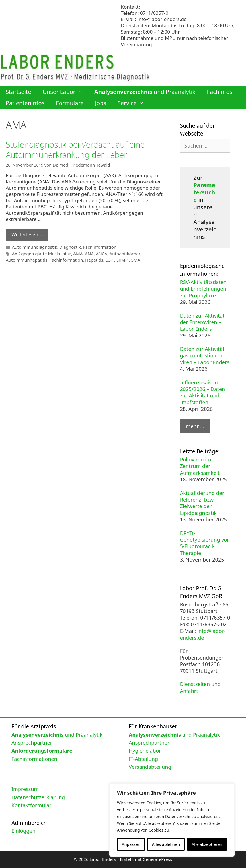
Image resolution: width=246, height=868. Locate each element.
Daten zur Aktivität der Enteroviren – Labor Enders (202, 322)
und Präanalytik (145, 92)
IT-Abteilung (143, 759)
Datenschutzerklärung (38, 797)
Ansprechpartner (32, 743)
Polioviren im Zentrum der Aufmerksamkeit (200, 466)
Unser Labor (65, 92)
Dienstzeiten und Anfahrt (200, 687)
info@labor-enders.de (162, 19)
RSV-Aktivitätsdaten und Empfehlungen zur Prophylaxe (203, 289)
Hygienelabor (145, 751)
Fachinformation (96, 247)
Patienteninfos (25, 103)
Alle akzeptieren (207, 844)
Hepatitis (90, 259)
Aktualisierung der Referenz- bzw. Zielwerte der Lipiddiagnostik (202, 503)
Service (134, 103)
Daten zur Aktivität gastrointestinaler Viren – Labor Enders (205, 356)
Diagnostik (67, 247)
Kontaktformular (31, 805)
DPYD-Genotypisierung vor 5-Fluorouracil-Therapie (205, 543)
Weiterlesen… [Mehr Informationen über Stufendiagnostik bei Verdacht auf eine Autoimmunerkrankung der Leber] (27, 234)
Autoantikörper (119, 253)
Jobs (101, 103)
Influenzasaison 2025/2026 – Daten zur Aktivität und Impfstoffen (202, 392)
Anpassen (131, 844)
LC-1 (105, 259)
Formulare (70, 103)
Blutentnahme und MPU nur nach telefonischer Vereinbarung (175, 41)
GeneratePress (157, 859)
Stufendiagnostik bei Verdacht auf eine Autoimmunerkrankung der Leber (79, 149)
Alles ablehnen (166, 844)
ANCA (97, 253)
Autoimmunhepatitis (26, 259)
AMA (74, 253)
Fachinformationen (34, 759)
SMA (130, 259)
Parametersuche (204, 192)
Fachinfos (220, 92)
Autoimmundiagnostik (33, 247)
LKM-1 (118, 259)
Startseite (18, 92)
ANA (85, 253)
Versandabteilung (150, 767)
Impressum (25, 789)
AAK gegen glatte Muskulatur (40, 253)
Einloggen (23, 831)
